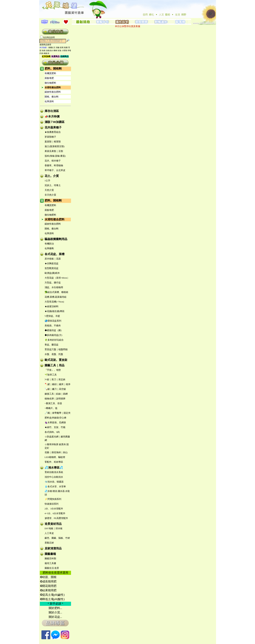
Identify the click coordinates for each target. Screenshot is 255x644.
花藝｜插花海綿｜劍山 (56, 452)
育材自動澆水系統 (54, 472)
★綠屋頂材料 (52, 306)
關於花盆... (55, 617)
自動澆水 (49, 50)
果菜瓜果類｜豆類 (54, 151)
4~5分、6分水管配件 (55, 513)
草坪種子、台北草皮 (55, 170)
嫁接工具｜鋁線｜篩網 (56, 394)
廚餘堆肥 (49, 78)
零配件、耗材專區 (54, 462)
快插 (44, 50)
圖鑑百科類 (50, 558)
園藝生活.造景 (52, 568)
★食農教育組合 (53, 132)
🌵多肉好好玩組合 (54, 340)
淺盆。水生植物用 (54, 287)
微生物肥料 (50, 83)
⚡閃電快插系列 (53, 499)
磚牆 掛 (46, 53)
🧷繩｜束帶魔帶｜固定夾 (58, 413)
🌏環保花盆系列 (53, 321)
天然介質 (49, 190)
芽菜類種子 (50, 137)
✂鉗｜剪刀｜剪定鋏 (55, 379)
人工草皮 (49, 533)
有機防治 (49, 244)
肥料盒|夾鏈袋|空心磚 (55, 418)
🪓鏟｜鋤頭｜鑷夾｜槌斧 (58, 384)
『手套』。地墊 (53, 370)
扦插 (41, 53)
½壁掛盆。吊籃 (52, 316)
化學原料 (49, 101)
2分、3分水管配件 (54, 509)
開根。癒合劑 (52, 97)
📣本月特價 (52, 116)
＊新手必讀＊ (55, 604)
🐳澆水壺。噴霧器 (54, 482)
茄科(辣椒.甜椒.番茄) (55, 156)
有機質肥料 (50, 73)
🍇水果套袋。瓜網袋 (55, 422)
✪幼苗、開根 (48, 577)
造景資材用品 (53, 524)
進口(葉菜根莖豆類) (55, 146)
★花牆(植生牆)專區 (55, 311)
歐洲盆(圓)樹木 (52, 273)
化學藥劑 (49, 248)
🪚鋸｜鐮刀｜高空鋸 (55, 389)
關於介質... (55, 612)
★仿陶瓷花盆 (52, 263)
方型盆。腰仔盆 (53, 283)
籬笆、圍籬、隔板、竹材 (57, 538)
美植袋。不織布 (53, 326)
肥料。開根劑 (53, 69)
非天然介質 (50, 195)
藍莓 (62, 47)
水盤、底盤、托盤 (54, 354)
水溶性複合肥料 (53, 87)
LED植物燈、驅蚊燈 (55, 457)
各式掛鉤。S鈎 (52, 432)
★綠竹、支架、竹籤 (55, 427)
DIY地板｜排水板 (54, 528)
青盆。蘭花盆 (52, 345)
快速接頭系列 (52, 504)
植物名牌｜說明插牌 (55, 399)
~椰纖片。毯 (51, 408)
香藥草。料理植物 (54, 165)
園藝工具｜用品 (55, 365)
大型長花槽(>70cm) (54, 302)
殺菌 (66, 47)
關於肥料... (55, 608)
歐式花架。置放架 (56, 360)
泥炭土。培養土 (53, 185)
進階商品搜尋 (46, 45)
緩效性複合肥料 (53, 92)
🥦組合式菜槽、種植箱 (56, 292)
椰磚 (55, 50)
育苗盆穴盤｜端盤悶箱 (56, 349)
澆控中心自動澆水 (54, 477)
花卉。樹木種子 (53, 161)
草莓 (69, 50)
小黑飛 (64, 50)
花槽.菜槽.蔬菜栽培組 (56, 297)
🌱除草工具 (51, 375)
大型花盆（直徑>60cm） (57, 278)
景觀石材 (49, 543)
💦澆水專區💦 (54, 468)
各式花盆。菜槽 (55, 254)
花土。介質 (52, 176)
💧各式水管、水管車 (55, 486)
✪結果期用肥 (48, 590)
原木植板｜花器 (53, 259)
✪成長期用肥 (48, 581)
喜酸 (58, 47)
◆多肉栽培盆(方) (53, 335)
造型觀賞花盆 (52, 268)
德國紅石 (52, 47)
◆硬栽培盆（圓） (54, 330)
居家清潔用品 (53, 548)
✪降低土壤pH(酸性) (52, 599)
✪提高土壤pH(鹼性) (52, 595)
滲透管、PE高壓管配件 (56, 518)
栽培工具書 (50, 563)
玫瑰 (59, 50)
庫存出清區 (52, 111)
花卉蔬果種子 (53, 127)
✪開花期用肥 (48, 586)
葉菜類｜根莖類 (53, 142)
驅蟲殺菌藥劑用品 (56, 239)
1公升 (48, 181)
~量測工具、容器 (53, 403)
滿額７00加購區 (55, 122)
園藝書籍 (50, 554)
